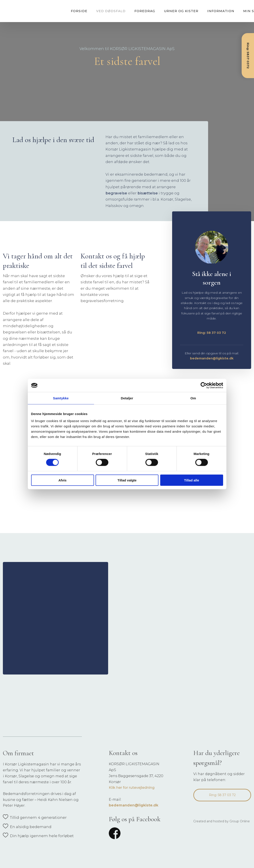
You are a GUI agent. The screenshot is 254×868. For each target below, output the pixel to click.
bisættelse (148, 193)
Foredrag (145, 11)
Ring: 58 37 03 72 (212, 333)
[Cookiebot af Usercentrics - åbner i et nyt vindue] (204, 385)
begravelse (116, 193)
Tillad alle (192, 480)
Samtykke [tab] (61, 398)
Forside (79, 11)
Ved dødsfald (111, 11)
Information (221, 11)
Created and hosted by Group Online (222, 821)
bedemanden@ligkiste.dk (212, 358)
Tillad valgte (127, 480)
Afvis (63, 480)
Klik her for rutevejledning (132, 788)
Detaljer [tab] (127, 398)
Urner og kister (181, 11)
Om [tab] (193, 398)
